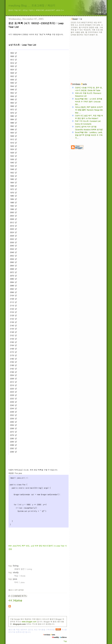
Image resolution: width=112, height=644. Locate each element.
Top (65, 641)
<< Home (15, 600)
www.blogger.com (29, 621)
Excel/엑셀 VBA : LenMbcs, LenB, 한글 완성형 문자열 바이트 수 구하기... (89, 135)
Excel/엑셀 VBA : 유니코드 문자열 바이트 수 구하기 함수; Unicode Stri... (89, 102)
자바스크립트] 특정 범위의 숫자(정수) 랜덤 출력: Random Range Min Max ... (89, 110)
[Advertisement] (87, 59)
